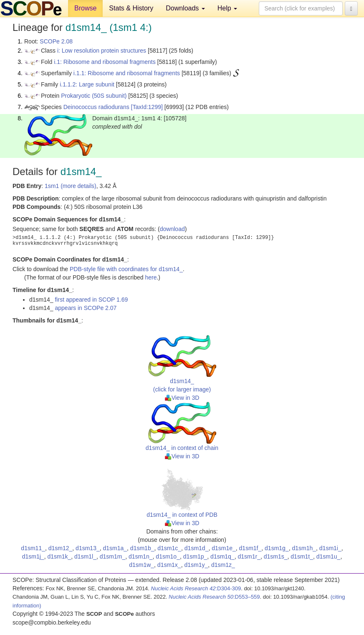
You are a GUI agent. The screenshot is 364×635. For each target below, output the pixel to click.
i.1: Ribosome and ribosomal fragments (105, 62)
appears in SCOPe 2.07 (86, 308)
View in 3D (182, 398)
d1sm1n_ (141, 556)
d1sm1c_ (169, 548)
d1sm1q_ (222, 556)
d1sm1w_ (142, 565)
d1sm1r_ (249, 556)
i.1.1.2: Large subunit (87, 84)
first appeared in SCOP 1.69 (91, 300)
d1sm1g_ (277, 548)
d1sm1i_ (330, 548)
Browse (85, 8)
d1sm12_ (61, 548)
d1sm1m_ (112, 556)
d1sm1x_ (169, 565)
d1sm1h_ (304, 548)
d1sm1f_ (250, 548)
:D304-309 (196, 588)
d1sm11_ (33, 548)
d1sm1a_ (115, 548)
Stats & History (131, 8)
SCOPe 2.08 (56, 41)
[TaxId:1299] (147, 107)
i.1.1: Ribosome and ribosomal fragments (127, 73)
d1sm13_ (88, 548)
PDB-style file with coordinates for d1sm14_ (126, 269)
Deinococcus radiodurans (96, 107)
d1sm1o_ (168, 556)
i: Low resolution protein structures (102, 51)
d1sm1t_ (302, 556)
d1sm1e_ (224, 548)
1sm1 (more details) (71, 186)
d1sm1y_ (196, 565)
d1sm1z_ (223, 565)
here (151, 277)
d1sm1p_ (195, 556)
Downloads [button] (185, 8)
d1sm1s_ (276, 556)
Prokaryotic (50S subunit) (94, 96)
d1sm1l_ (85, 556)
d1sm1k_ (59, 556)
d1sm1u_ (329, 556)
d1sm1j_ (33, 556)
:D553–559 (214, 597)
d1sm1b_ (142, 548)
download (172, 229)
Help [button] (227, 8)
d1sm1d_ (197, 548)
